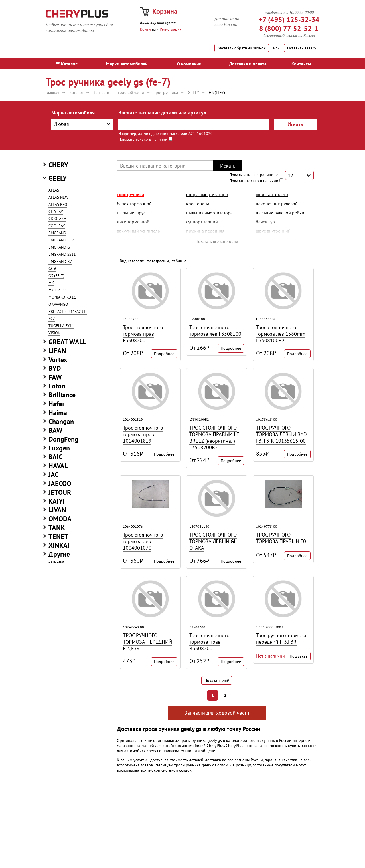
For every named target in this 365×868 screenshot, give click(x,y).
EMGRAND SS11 (62, 254)
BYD (55, 368)
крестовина (198, 204)
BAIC (55, 457)
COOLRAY (57, 226)
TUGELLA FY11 (61, 326)
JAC (53, 475)
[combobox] (82, 124)
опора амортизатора (207, 194)
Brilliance (62, 395)
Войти (145, 29)
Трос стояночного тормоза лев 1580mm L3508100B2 (281, 334)
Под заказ (299, 656)
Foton (57, 386)
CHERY (58, 165)
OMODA (60, 519)
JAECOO (60, 483)
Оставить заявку (302, 48)
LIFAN (57, 351)
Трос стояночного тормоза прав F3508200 (143, 334)
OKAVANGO (58, 304)
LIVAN (57, 510)
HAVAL (58, 466)
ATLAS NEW (58, 197)
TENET (58, 536)
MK (51, 283)
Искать (295, 124)
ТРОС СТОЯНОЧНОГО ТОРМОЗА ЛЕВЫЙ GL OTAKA (213, 541)
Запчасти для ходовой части (217, 713)
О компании (189, 64)
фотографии (158, 261)
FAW (55, 377)
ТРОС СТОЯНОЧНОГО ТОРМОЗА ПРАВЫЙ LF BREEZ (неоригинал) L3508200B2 (214, 438)
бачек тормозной (134, 204)
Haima (58, 413)
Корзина (165, 11)
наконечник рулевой (277, 204)
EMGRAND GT (60, 247)
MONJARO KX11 (62, 297)
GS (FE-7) (56, 276)
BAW (55, 430)
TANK (57, 528)
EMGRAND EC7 (61, 240)
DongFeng (63, 439)
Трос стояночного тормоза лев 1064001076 (143, 541)
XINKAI (59, 545)
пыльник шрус (131, 213)
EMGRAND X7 (60, 261)
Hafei (56, 404)
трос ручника (130, 194)
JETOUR (60, 492)
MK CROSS (57, 290)
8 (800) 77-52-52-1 (289, 28)
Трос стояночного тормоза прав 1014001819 (143, 434)
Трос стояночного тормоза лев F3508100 (215, 331)
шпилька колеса (272, 194)
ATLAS (54, 190)
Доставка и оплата (248, 64)
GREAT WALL (67, 342)
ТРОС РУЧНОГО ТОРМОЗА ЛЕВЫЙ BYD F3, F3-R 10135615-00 (281, 434)
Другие (59, 554)
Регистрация (171, 29)
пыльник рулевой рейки (280, 213)
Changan (61, 421)
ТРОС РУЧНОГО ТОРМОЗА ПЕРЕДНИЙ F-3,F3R (147, 642)
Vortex (58, 360)
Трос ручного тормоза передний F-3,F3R (281, 639)
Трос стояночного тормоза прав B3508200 (209, 642)
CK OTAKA (57, 219)
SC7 (52, 319)
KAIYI (57, 501)
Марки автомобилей (127, 64)
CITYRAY (56, 212)
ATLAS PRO (58, 204)
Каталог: (67, 64)
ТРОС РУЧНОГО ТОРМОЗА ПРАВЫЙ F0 (281, 538)
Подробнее (164, 354)
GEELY (58, 178)
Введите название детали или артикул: (163, 113)
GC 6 (52, 269)
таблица (179, 261)
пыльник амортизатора (209, 213)
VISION (54, 333)
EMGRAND (57, 233)
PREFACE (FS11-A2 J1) (68, 311)
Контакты (301, 64)
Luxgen (59, 448)
